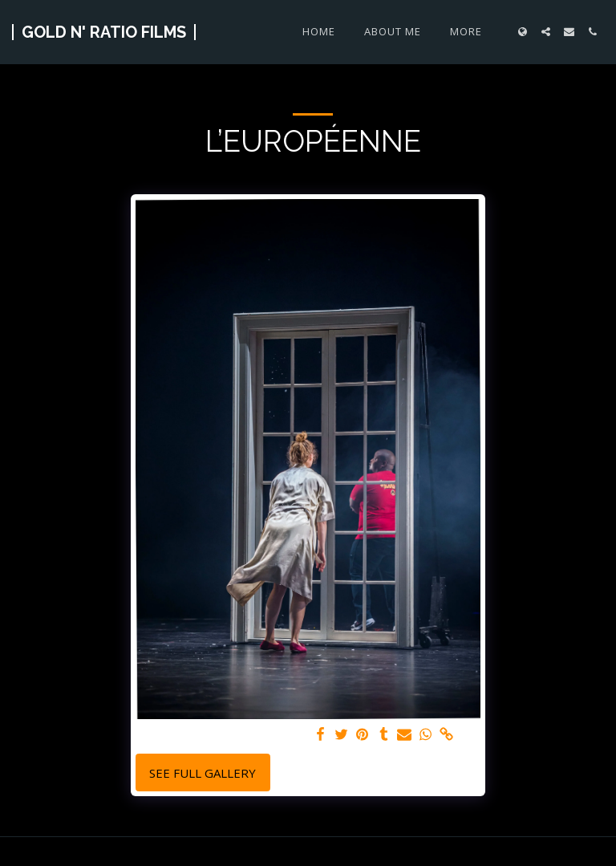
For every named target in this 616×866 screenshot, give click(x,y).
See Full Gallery (203, 773)
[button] (546, 32)
